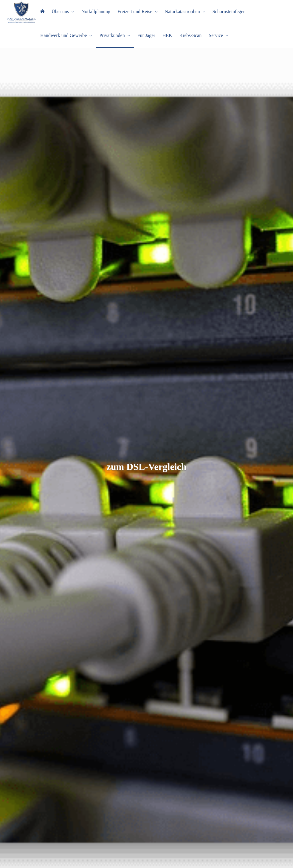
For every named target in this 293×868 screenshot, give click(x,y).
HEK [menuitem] (167, 35)
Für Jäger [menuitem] (146, 35)
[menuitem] (42, 12)
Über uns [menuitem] (60, 11)
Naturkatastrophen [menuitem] (182, 11)
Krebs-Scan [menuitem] (191, 35)
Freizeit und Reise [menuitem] (135, 11)
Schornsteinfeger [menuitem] (229, 11)
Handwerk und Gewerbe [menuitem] (63, 35)
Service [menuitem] (216, 35)
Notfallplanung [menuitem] (96, 11)
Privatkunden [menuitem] (112, 35)
